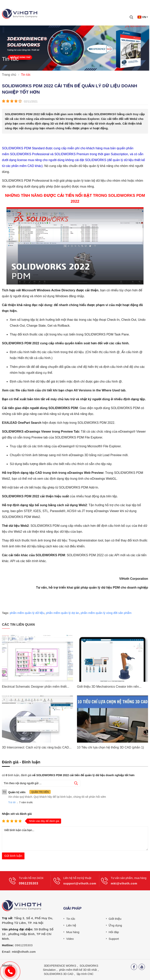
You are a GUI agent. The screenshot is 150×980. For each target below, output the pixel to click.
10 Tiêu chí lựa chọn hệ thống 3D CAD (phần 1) (110, 747)
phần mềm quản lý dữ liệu (27, 613)
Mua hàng (73, 932)
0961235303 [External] (24, 945)
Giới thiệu (115, 919)
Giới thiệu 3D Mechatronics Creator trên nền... (109, 687)
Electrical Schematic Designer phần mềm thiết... (36, 687)
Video (70, 939)
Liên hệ (71, 925)
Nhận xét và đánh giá (17, 814)
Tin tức (71, 919)
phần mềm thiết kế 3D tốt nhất (78, 970)
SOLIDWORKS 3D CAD (59, 974)
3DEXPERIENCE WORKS (60, 966)
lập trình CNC (85, 974)
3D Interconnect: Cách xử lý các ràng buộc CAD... (37, 747)
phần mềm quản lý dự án (63, 613)
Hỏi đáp (114, 932)
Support (114, 939)
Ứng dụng (115, 925)
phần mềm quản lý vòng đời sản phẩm (106, 613)
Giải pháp (72, 908)
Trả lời (12, 802)
